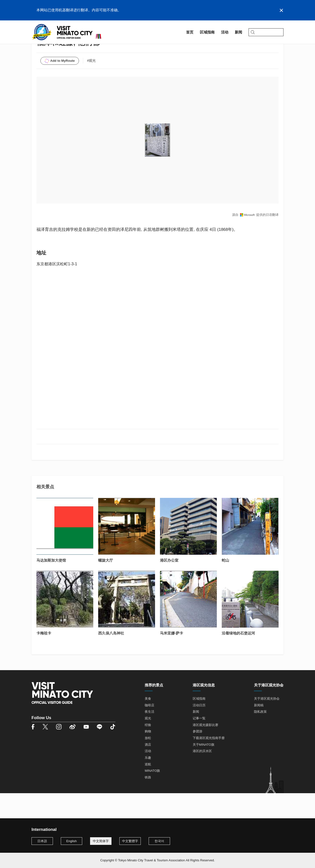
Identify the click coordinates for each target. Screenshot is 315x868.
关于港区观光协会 (267, 724)
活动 (148, 777)
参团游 (197, 757)
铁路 (148, 803)
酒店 (148, 770)
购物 (148, 757)
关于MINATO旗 (204, 770)
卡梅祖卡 (44, 658)
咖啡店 (150, 731)
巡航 (148, 790)
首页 (35, 46)
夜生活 (150, 737)
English (71, 841)
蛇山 (225, 586)
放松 (148, 763)
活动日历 (199, 731)
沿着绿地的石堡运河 (238, 658)
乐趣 (148, 783)
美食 (148, 724)
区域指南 (51, 46)
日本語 (42, 841)
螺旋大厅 (106, 586)
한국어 (159, 841)
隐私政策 (260, 737)
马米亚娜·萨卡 (172, 658)
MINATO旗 (152, 796)
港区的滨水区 (202, 777)
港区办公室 (169, 586)
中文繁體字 (130, 841)
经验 (148, 750)
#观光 (92, 86)
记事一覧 (199, 744)
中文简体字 (101, 841)
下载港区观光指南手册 (209, 763)
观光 (148, 744)
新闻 (196, 737)
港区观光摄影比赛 (205, 750)
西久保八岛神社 (111, 658)
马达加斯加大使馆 (51, 586)
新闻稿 (259, 731)
